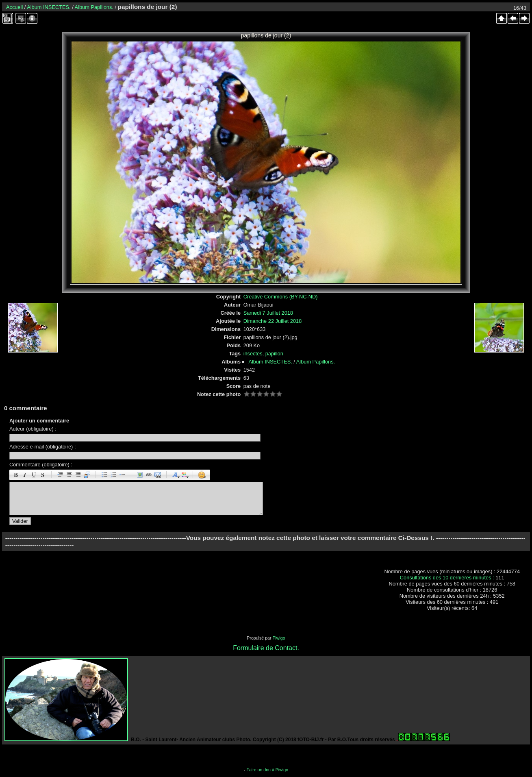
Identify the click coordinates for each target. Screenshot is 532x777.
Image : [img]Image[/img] (140, 475)
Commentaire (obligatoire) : (41, 465)
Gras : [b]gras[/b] (16, 475)
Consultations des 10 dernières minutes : (448, 578)
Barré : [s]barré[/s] (43, 475)
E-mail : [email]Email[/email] (158, 475)
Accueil (14, 7)
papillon (274, 354)
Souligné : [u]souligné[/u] (34, 475)
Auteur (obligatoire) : (33, 429)
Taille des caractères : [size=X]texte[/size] (175, 475)
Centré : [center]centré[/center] (69, 475)
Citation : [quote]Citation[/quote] (87, 475)
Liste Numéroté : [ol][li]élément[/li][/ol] (113, 475)
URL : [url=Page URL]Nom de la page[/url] (149, 475)
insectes (253, 354)
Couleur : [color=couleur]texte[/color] (184, 475)
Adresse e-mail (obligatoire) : (43, 447)
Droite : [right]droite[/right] (78, 475)
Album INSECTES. (49, 7)
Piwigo (279, 638)
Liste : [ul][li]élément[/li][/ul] (104, 475)
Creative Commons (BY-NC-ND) (281, 297)
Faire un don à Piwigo (267, 770)
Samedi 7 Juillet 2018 (268, 313)
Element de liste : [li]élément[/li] (122, 475)
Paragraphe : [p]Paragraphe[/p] (60, 475)
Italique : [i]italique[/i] (25, 475)
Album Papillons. (94, 7)
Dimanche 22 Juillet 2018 (273, 321)
